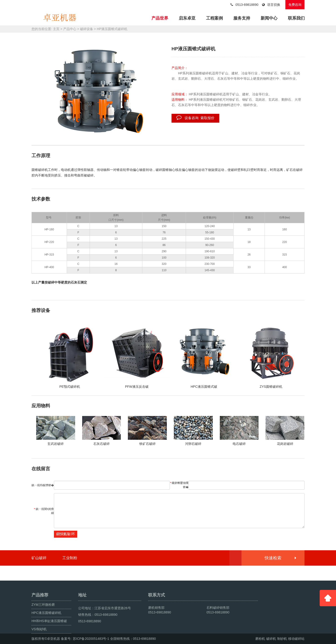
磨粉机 (260, 639)
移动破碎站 (296, 639)
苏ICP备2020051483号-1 (91, 639)
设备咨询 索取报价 (195, 118)
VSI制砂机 (39, 629)
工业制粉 (70, 558)
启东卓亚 (187, 18)
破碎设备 (87, 29)
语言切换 (271, 5)
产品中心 (70, 29)
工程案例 (214, 18)
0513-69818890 (244, 5)
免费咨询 (295, 5)
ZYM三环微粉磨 (43, 605)
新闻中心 (269, 18)
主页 (56, 29)
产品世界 (160, 18)
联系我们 (296, 18)
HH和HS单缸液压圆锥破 (49, 621)
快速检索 (280, 558)
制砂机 (282, 639)
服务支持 (242, 18)
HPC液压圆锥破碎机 (46, 613)
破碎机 (271, 639)
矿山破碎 (39, 558)
